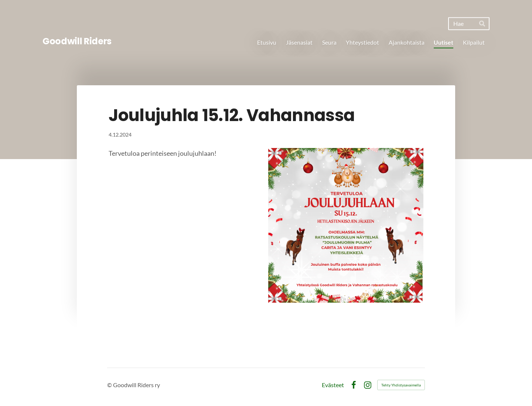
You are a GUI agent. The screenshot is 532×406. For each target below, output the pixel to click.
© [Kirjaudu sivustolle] (110, 385)
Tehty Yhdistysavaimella (401, 385)
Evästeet (333, 385)
